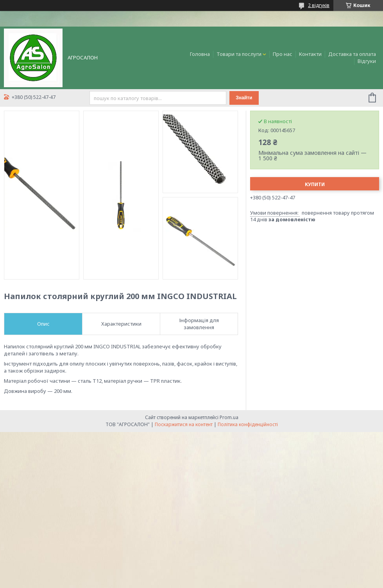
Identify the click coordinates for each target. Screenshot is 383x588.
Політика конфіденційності (248, 424)
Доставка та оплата (352, 54)
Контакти (310, 54)
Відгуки (367, 61)
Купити (315, 184)
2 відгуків (319, 5)
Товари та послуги (239, 54)
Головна (200, 54)
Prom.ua (229, 417)
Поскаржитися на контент (184, 424)
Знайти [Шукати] (244, 98)
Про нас (283, 54)
